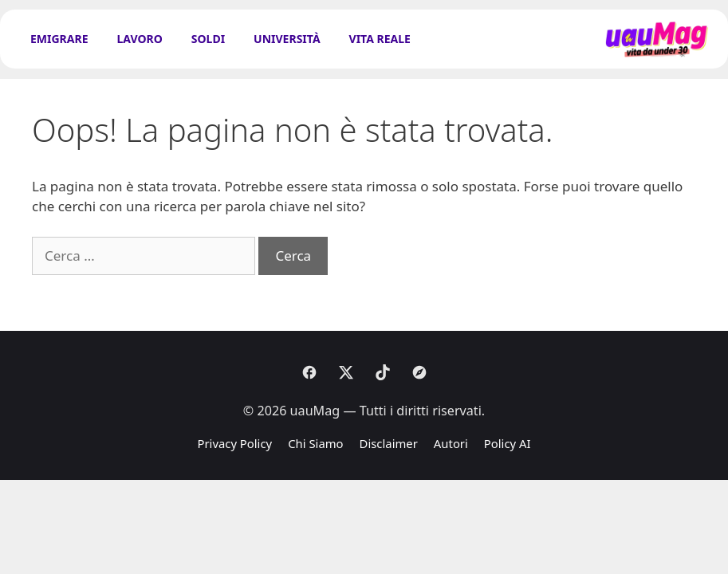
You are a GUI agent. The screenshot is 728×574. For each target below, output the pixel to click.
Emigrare (59, 39)
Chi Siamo (315, 443)
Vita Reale (380, 39)
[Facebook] (309, 372)
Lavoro (140, 39)
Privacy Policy (234, 443)
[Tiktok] (383, 372)
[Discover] (419, 372)
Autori (451, 443)
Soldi (208, 39)
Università (287, 39)
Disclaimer (389, 443)
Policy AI (508, 443)
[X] (346, 372)
